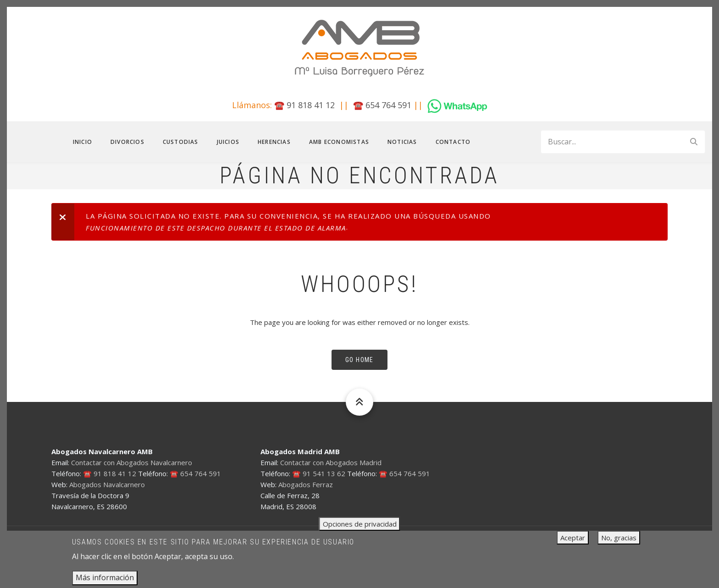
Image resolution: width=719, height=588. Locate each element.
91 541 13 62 (324, 473)
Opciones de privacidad (360, 528)
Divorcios (127, 142)
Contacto (453, 142)
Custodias (181, 142)
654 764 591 (388, 105)
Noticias (402, 142)
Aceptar (573, 542)
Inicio (83, 142)
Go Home (359, 360)
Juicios (228, 142)
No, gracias (619, 542)
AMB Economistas (339, 142)
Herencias (274, 142)
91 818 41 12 (311, 105)
